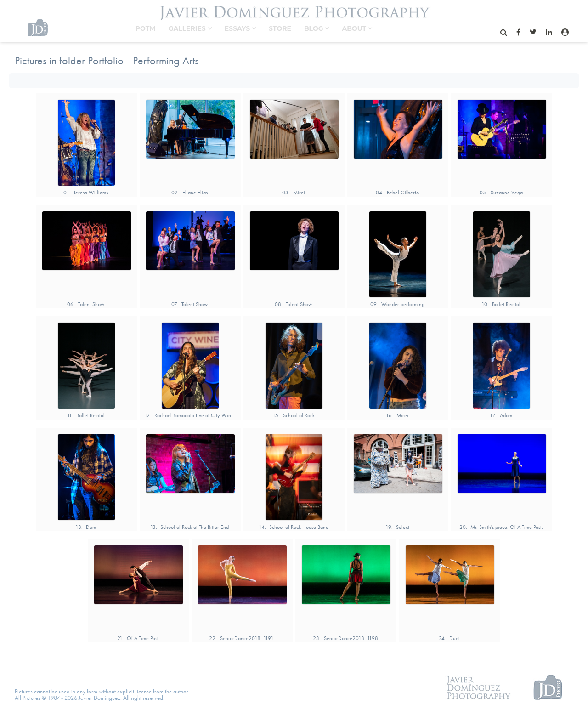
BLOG (317, 28)
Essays (240, 28)
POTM (146, 28)
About (357, 28)
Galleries (190, 28)
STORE (280, 28)
